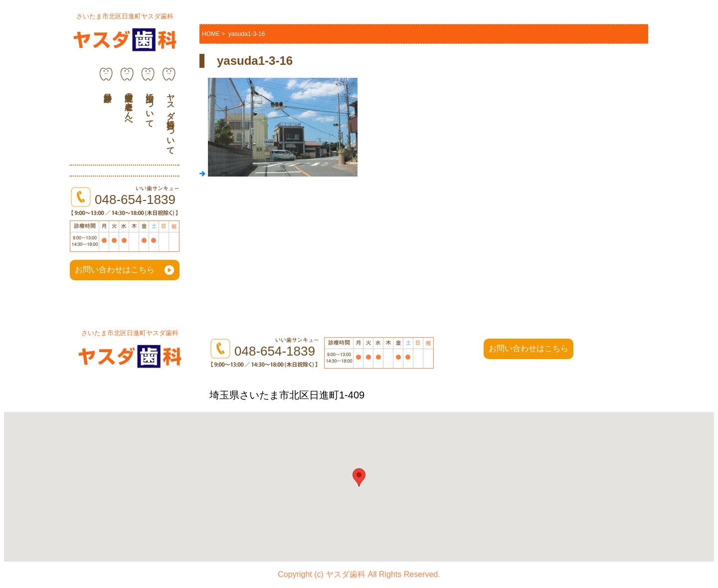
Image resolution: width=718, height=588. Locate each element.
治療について (150, 106)
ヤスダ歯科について (171, 119)
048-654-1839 (135, 199)
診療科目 (106, 83)
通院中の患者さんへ (129, 106)
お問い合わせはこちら (115, 270)
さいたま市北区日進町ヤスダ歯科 (125, 16)
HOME (211, 34)
